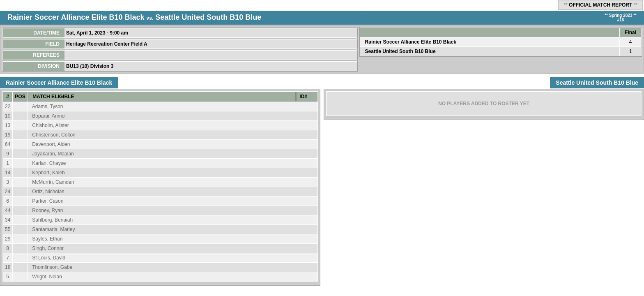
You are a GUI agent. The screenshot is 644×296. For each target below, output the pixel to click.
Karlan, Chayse (49, 163)
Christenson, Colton (54, 135)
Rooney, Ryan (47, 210)
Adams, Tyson (48, 106)
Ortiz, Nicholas (48, 192)
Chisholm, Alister (50, 125)
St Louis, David (49, 258)
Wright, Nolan (47, 277)
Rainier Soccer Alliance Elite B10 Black (76, 17)
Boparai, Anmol (49, 116)
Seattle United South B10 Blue (208, 17)
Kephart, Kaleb (48, 173)
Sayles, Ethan (47, 239)
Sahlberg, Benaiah (52, 220)
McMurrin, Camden (53, 182)
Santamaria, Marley (53, 229)
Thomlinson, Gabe (52, 267)
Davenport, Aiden (51, 144)
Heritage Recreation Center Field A (107, 44)
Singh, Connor (48, 248)
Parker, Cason (48, 201)
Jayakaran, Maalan (53, 154)
